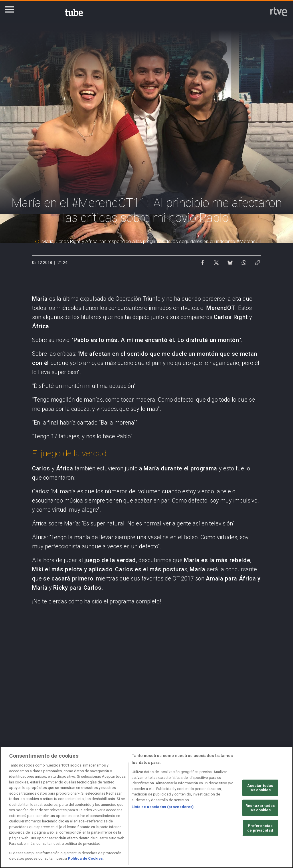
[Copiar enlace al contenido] (258, 261)
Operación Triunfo (138, 299)
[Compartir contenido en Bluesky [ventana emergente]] (230, 261)
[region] (146, 807)
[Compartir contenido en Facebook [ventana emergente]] (203, 261)
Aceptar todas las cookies (260, 788)
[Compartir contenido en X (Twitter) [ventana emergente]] (216, 261)
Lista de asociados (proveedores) (163, 807)
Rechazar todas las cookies (260, 808)
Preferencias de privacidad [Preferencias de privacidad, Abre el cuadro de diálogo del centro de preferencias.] (260, 828)
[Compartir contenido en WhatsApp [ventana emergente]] (244, 261)
